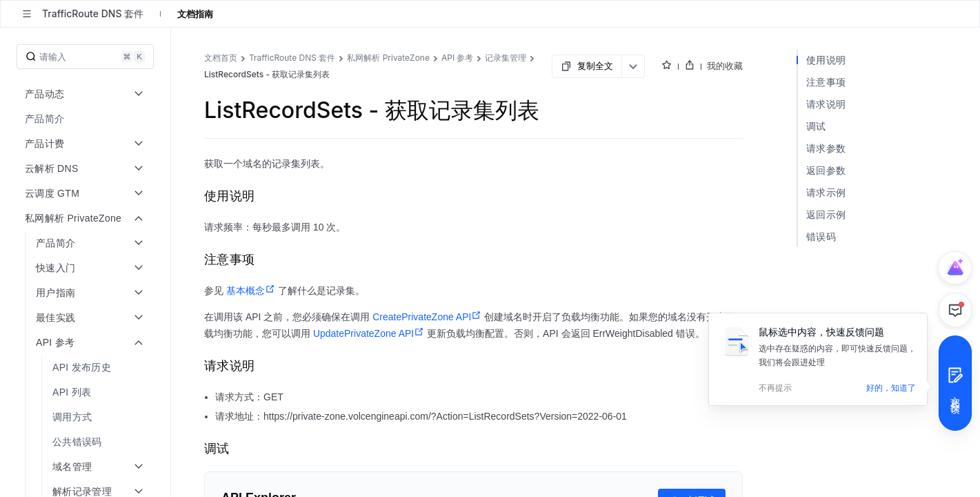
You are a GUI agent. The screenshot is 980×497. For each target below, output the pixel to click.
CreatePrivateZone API (427, 317)
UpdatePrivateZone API (369, 333)
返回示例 (826, 214)
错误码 (821, 236)
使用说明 (826, 60)
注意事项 (826, 82)
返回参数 (826, 170)
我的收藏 (725, 66)
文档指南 (195, 14)
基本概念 (251, 291)
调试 (816, 126)
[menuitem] (87, 119)
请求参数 (826, 148)
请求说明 (826, 104)
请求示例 (826, 192)
